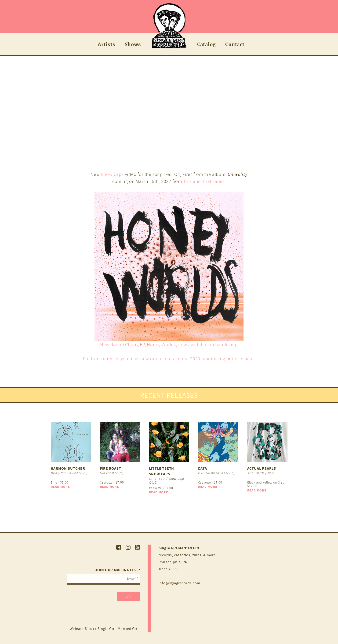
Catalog (207, 44)
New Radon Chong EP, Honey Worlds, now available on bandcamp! (169, 345)
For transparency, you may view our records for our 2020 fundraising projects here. (169, 359)
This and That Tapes (204, 181)
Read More (60, 487)
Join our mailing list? (118, 570)
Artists (107, 44)
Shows (133, 44)
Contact (235, 44)
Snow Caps (112, 174)
